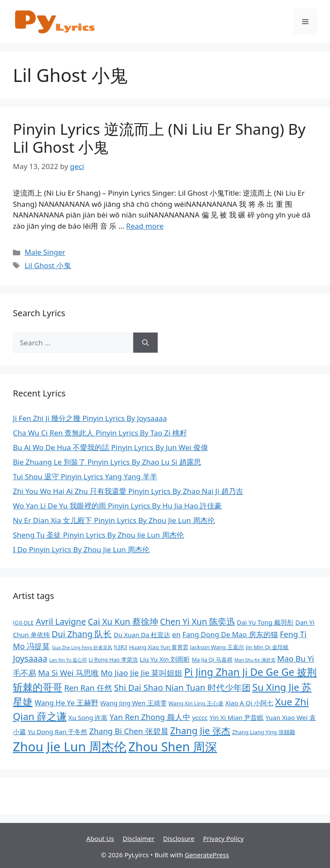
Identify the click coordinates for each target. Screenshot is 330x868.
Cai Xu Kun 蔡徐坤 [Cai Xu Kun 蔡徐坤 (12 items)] (123, 622)
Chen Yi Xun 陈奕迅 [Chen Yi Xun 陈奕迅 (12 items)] (197, 622)
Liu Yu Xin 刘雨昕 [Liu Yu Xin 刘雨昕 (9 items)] (165, 659)
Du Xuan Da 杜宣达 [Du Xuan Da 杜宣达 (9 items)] (142, 635)
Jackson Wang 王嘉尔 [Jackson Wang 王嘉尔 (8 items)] (217, 647)
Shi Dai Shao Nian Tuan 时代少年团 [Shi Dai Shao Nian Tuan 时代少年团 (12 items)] (182, 688)
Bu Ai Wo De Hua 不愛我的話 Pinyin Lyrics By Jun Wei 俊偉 (110, 447)
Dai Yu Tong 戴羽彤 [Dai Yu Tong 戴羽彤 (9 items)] (265, 622)
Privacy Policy (223, 838)
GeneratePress (207, 855)
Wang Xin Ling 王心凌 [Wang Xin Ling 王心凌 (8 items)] (196, 703)
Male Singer (45, 252)
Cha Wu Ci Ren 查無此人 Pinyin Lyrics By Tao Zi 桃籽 (100, 433)
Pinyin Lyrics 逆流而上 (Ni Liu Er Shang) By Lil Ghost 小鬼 (159, 138)
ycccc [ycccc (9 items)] (200, 717)
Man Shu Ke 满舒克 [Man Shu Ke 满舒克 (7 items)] (255, 660)
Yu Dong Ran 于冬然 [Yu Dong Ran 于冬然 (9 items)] (57, 732)
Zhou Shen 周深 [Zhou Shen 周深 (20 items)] (173, 747)
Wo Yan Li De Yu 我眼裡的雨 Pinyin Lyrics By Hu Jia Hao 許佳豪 (117, 506)
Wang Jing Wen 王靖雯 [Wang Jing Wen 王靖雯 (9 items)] (133, 703)
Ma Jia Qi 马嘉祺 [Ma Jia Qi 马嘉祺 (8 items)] (212, 659)
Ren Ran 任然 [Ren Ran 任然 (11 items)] (88, 688)
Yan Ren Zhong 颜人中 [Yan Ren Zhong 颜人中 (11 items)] (150, 717)
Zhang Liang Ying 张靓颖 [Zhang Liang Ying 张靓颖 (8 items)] (263, 732)
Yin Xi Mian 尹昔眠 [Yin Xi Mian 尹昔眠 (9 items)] (237, 717)
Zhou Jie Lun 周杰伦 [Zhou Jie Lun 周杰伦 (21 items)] (70, 747)
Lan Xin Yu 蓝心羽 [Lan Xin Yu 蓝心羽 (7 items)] (68, 660)
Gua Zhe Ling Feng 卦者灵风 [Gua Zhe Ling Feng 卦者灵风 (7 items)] (82, 647)
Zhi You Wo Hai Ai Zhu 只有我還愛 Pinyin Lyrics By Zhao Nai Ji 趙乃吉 (128, 491)
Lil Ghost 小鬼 (48, 265)
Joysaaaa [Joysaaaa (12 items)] (30, 658)
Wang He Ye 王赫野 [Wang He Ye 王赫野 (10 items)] (66, 703)
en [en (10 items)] (177, 634)
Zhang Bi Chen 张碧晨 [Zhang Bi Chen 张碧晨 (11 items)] (129, 731)
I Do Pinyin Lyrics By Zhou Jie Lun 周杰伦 (81, 549)
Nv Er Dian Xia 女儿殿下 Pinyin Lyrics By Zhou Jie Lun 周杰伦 (114, 520)
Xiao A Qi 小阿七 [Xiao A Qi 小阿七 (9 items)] (249, 703)
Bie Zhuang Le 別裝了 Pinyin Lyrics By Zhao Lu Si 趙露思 (107, 462)
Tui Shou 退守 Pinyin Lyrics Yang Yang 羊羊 (85, 476)
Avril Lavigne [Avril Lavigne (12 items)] (61, 622)
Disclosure (179, 838)
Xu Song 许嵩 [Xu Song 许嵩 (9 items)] (88, 717)
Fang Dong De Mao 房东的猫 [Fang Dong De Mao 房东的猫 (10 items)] (230, 634)
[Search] (145, 343)
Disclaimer (138, 838)
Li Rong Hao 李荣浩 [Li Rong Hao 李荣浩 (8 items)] (113, 659)
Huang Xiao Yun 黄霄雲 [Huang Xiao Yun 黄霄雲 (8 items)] (159, 647)
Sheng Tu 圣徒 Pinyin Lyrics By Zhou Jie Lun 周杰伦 (98, 535)
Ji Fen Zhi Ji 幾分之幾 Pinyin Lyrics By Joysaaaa (90, 418)
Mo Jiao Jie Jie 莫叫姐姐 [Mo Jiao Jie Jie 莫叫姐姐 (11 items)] (141, 673)
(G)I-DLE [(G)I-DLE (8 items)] (23, 623)
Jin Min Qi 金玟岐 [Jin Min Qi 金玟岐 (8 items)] (267, 647)
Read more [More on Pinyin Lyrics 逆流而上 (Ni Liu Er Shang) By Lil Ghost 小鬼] (145, 226)
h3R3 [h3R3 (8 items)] (121, 647)
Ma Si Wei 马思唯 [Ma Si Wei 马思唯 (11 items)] (68, 673)
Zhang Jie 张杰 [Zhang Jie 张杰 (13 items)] (200, 730)
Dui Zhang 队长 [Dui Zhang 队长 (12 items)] (82, 634)
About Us (100, 838)
